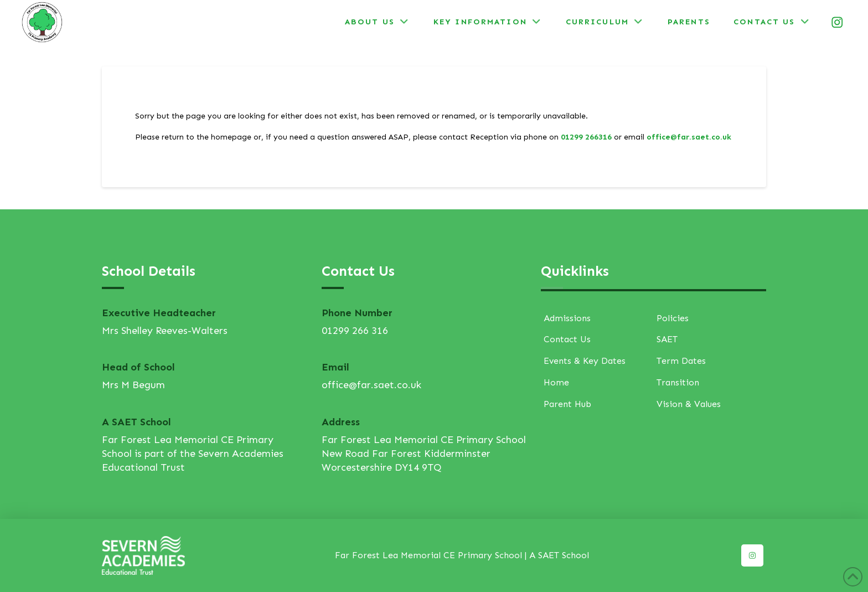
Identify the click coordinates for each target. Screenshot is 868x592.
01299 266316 (586, 137)
